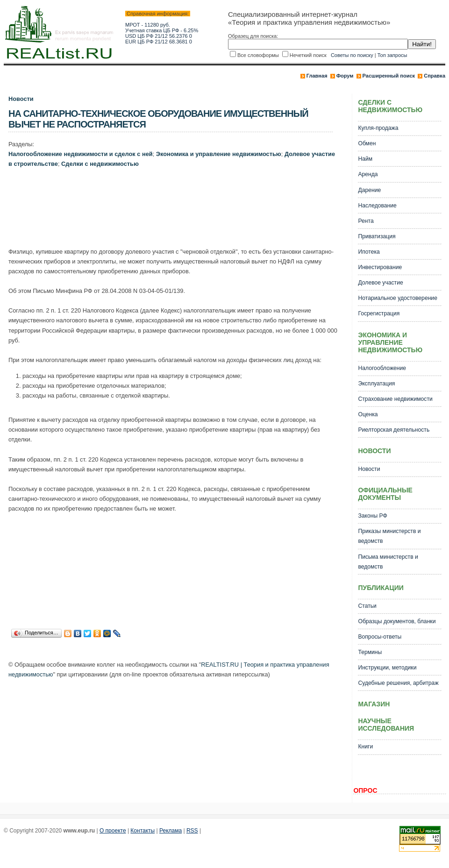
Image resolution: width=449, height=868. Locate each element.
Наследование (377, 206)
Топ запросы (392, 55)
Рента (366, 221)
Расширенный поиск (389, 76)
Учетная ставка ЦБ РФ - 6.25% (162, 30)
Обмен (367, 143)
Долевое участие (380, 283)
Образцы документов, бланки (397, 621)
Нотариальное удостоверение (397, 298)
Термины (370, 652)
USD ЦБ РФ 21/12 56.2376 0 (159, 36)
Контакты (143, 831)
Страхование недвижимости (395, 399)
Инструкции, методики (387, 668)
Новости (21, 99)
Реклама (171, 831)
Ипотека (369, 252)
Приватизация (377, 236)
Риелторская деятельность (394, 430)
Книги (365, 747)
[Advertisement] (178, 210)
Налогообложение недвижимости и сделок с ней (81, 154)
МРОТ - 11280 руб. (148, 25)
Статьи (367, 606)
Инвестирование (380, 267)
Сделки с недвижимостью (100, 164)
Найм (365, 159)
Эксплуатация (376, 384)
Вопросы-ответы (380, 637)
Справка (435, 76)
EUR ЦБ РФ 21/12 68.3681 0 (159, 42)
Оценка (368, 414)
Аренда (368, 174)
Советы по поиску (352, 55)
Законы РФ (372, 516)
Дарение (369, 190)
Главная (317, 76)
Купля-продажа (378, 128)
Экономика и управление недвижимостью (219, 154)
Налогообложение (382, 368)
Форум (345, 76)
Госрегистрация (379, 313)
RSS (192, 831)
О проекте (113, 831)
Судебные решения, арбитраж (398, 683)
